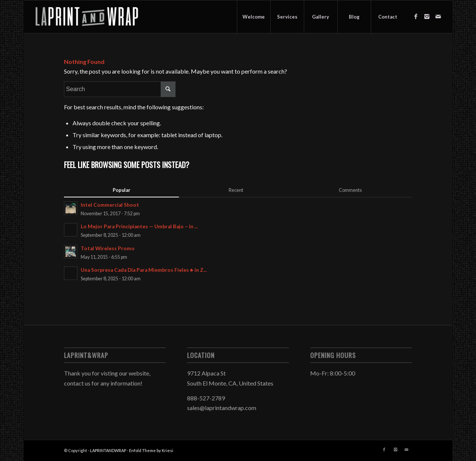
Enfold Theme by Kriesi (151, 450)
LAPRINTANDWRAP (108, 450)
